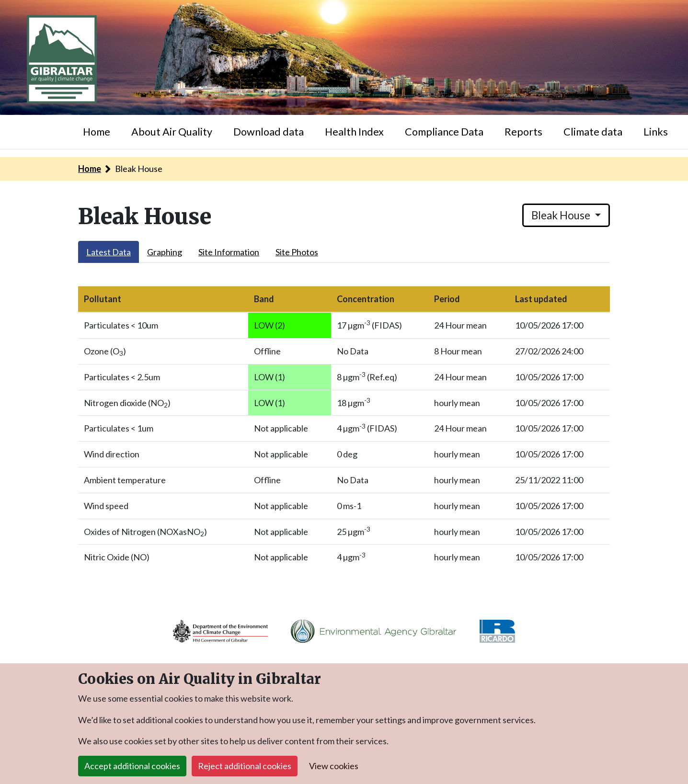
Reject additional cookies (245, 766)
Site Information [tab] (229, 252)
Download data (269, 132)
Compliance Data (444, 132)
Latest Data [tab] (109, 252)
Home (97, 132)
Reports (523, 132)
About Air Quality (172, 132)
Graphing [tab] (165, 252)
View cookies (334, 766)
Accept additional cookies (132, 766)
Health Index (354, 132)
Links (656, 132)
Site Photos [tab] (297, 252)
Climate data (593, 132)
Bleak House (562, 215)
